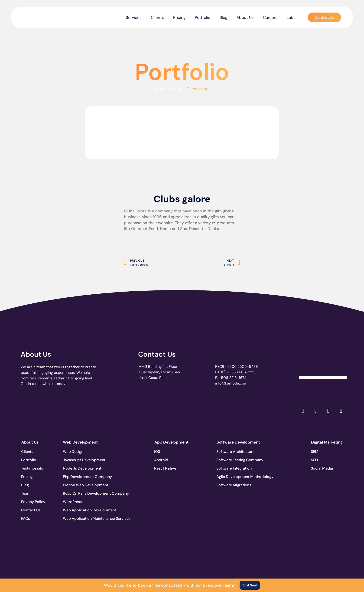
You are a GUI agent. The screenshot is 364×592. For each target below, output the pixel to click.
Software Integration (234, 468)
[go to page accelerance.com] (99, 411)
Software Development (238, 442)
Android (161, 460)
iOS (157, 452)
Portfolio (203, 17)
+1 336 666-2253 (242, 372)
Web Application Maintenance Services (80, 518)
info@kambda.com (231, 383)
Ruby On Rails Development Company (80, 493)
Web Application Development (80, 510)
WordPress (72, 502)
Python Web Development (80, 485)
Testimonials (32, 468)
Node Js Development (80, 468)
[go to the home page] (35, 16)
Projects (176, 89)
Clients (157, 17)
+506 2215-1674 (233, 378)
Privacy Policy (33, 502)
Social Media (322, 468)
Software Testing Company (234, 460)
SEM (315, 452)
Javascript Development (80, 460)
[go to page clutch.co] (33, 409)
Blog (223, 17)
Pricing (179, 17)
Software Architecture (234, 452)
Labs (291, 17)
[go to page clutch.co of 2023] (165, 409)
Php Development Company (80, 477)
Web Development (80, 442)
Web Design (73, 452)
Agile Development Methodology (234, 477)
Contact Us (157, 354)
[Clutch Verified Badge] (323, 362)
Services (134, 17)
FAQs (26, 518)
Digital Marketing (327, 442)
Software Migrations (234, 485)
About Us (245, 17)
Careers (270, 17)
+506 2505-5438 (243, 367)
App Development (171, 442)
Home (160, 89)
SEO (315, 460)
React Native (165, 468)
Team (26, 493)
